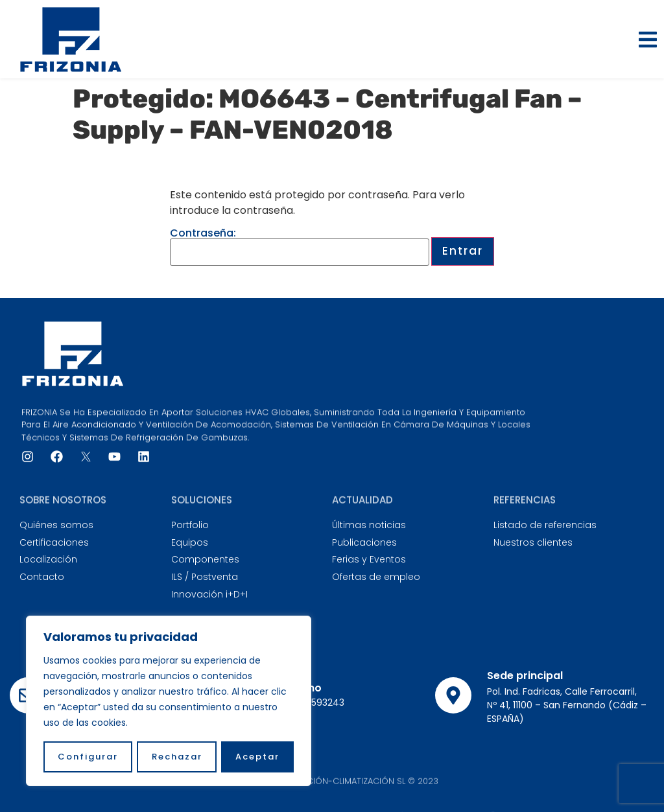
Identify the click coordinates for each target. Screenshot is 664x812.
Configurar (88, 757)
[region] (169, 701)
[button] (648, 40)
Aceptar (257, 757)
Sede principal (525, 676)
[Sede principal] (453, 695)
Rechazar (177, 757)
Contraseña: (300, 247)
